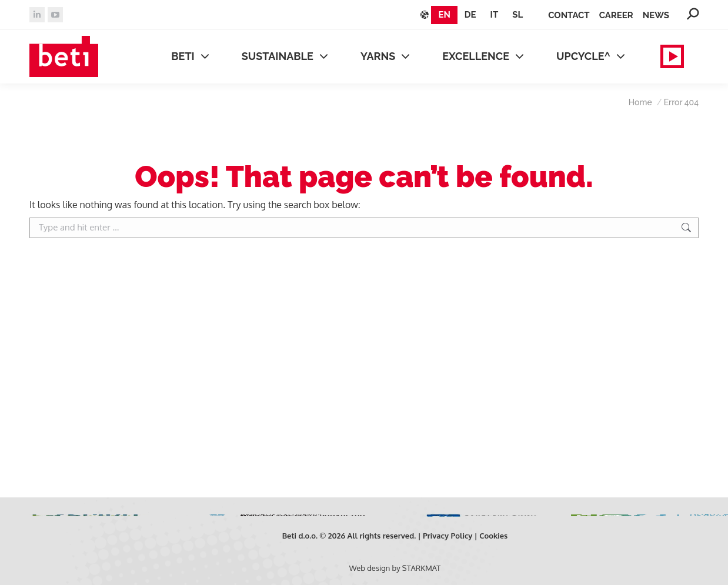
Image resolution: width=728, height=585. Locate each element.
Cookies (493, 536)
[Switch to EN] (444, 15)
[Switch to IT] (495, 15)
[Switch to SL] (517, 15)
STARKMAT (421, 568)
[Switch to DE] (470, 15)
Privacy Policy (448, 536)
